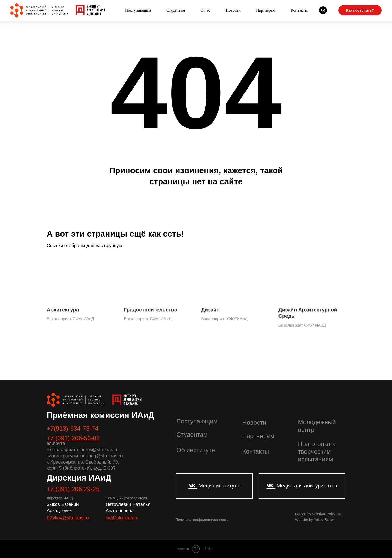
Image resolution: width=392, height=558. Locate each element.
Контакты (299, 10)
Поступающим (138, 10)
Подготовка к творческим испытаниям (316, 452)
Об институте (196, 450)
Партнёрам (266, 10)
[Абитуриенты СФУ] (323, 10)
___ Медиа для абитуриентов (302, 486)
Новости (233, 10)
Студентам (176, 10)
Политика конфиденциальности (202, 520)
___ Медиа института (214, 486)
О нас (205, 10)
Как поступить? (360, 10)
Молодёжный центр (317, 426)
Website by (315, 520)
